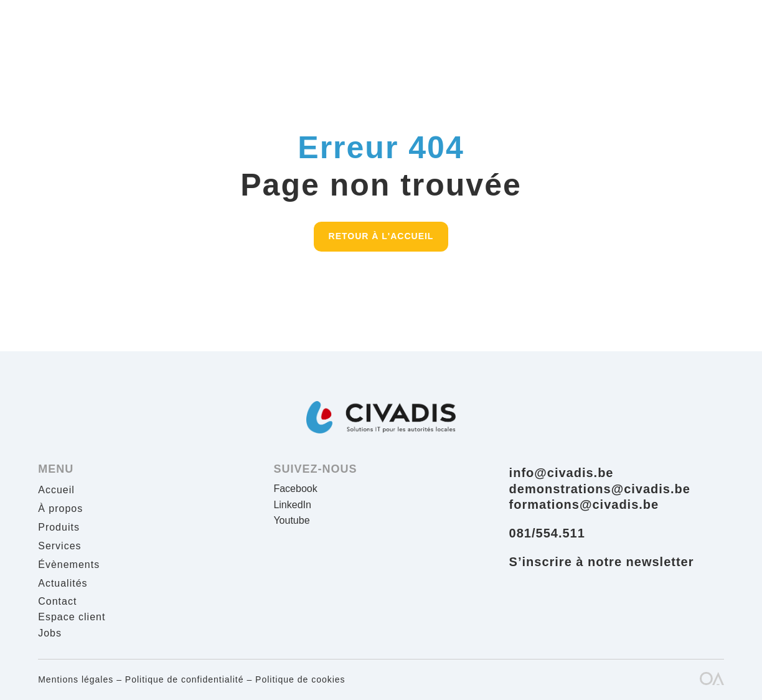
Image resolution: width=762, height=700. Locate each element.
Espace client (72, 617)
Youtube (291, 520)
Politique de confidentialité (185, 679)
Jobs (50, 633)
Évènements (69, 565)
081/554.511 (547, 533)
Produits (59, 528)
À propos (60, 509)
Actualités (63, 584)
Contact (57, 601)
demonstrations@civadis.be (600, 489)
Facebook (295, 489)
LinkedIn (292, 505)
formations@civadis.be (584, 504)
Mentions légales (76, 679)
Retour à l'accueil (381, 236)
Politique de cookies (300, 679)
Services (59, 546)
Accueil (56, 490)
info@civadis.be (562, 473)
